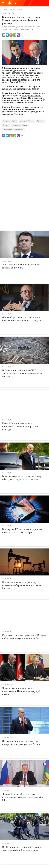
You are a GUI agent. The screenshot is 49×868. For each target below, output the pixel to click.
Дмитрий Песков (27, 121)
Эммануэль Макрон (20, 125)
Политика (19, 9)
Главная (5, 9)
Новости (12, 9)
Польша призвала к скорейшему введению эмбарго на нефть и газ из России (22, 585)
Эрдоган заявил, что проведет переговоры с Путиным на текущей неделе (21, 691)
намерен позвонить (32, 96)
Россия (6, 125)
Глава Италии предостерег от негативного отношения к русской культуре (20, 426)
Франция (40, 121)
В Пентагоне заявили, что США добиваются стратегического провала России (22, 373)
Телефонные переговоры (13, 129)
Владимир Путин (10, 121)
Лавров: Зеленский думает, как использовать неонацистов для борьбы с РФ (24, 797)
